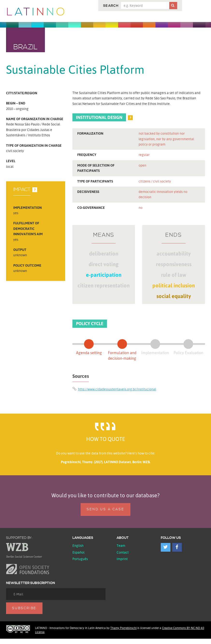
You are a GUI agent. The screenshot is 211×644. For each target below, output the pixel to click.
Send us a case (105, 509)
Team (121, 545)
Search (111, 6)
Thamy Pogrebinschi (123, 628)
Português (80, 559)
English (78, 545)
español (78, 552)
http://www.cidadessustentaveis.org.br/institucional (117, 389)
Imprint (122, 559)
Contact (123, 552)
